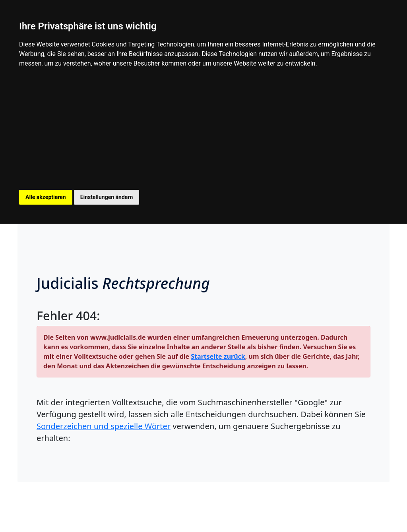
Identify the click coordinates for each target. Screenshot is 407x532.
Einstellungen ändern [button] (107, 197)
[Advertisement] (203, 130)
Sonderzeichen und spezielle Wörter (104, 426)
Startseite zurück (218, 356)
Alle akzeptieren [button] (46, 197)
